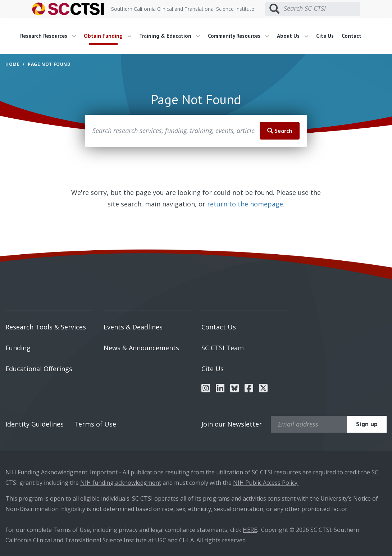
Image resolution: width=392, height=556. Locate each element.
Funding (18, 348)
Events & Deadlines (133, 327)
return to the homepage (245, 204)
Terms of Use (95, 424)
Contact (352, 36)
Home (12, 64)
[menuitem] (51, 36)
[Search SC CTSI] (322, 9)
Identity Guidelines (35, 424)
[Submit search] (274, 9)
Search (280, 131)
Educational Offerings (39, 369)
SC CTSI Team (223, 348)
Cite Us (325, 36)
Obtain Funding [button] (108, 36)
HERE (250, 530)
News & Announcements (141, 348)
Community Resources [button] (238, 36)
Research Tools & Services (46, 327)
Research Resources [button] (48, 36)
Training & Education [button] (170, 36)
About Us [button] (293, 36)
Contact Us (219, 327)
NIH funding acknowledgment (121, 483)
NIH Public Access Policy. (266, 483)
